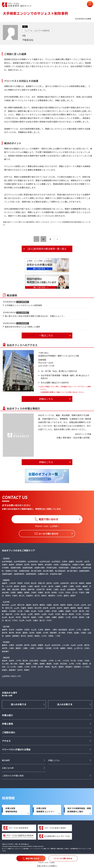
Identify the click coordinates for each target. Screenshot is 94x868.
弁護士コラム (54, 760)
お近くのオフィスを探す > (47, 866)
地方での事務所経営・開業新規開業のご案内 (79, 810)
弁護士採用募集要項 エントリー (45, 810)
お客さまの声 (8, 768)
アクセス (6, 741)
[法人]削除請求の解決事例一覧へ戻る (47, 249)
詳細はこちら (46, 399)
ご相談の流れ (9, 732)
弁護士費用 (7, 724)
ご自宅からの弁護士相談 (13, 776)
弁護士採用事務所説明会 (11, 810)
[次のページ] (57, 239)
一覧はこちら (46, 335)
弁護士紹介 (7, 715)
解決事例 (6, 760)
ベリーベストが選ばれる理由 (16, 749)
